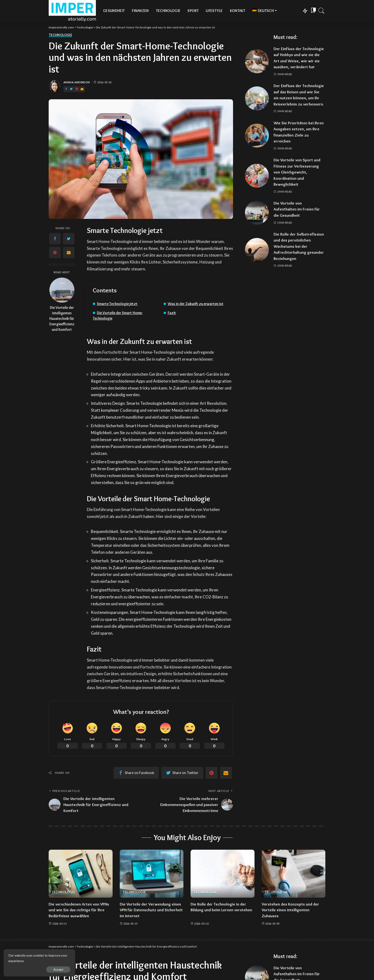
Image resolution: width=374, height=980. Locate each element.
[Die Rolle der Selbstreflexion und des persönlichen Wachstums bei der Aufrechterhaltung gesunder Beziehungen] (257, 250)
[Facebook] (66, 89)
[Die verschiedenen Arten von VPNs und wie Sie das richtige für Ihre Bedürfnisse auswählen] (81, 874)
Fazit (172, 313)
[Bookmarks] (313, 11)
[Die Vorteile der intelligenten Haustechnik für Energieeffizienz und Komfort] (62, 290)
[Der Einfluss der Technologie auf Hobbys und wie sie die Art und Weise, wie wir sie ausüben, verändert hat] (257, 61)
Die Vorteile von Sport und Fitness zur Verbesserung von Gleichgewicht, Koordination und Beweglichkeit (297, 172)
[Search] (322, 11)
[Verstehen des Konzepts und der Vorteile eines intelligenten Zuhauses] (294, 874)
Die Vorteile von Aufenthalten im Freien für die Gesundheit (297, 209)
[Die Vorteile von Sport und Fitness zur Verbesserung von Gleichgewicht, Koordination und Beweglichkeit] (257, 176)
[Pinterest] (77, 89)
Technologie (60, 35)
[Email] (82, 89)
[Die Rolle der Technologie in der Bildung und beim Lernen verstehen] (223, 874)
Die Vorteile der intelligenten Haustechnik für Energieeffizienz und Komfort (62, 319)
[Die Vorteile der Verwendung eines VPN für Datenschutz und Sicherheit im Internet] (152, 874)
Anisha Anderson (77, 82)
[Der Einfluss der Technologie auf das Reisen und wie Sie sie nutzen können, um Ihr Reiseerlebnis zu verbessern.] (257, 98)
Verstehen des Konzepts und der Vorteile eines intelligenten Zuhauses (290, 910)
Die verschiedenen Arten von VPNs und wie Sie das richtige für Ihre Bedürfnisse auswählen (79, 910)
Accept (58, 969)
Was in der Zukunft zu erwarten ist (196, 304)
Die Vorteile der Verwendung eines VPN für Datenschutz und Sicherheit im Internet (151, 910)
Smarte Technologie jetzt (117, 304)
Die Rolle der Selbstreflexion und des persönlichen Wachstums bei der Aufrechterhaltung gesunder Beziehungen (299, 246)
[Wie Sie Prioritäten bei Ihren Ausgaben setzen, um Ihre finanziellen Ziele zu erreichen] (257, 136)
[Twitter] (71, 89)
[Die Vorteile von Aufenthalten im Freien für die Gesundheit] (257, 213)
